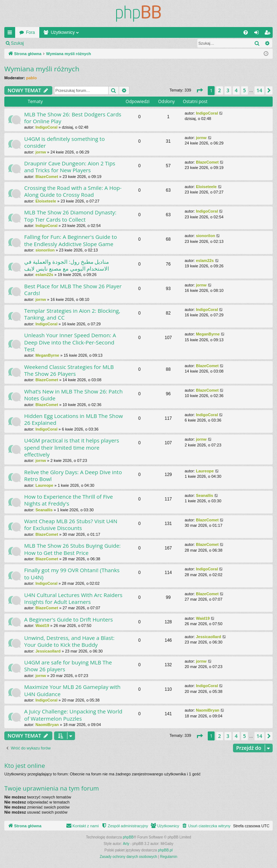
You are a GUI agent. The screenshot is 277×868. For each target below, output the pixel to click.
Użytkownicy (63, 32)
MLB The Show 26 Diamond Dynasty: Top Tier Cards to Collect (70, 216)
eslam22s (44, 275)
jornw (41, 152)
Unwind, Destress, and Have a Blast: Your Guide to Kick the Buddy (69, 641)
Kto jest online (25, 765)
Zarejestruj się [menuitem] (269, 34)
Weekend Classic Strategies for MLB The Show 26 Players (69, 370)
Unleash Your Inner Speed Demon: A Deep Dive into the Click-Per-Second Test (70, 342)
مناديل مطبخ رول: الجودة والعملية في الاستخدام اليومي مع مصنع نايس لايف (67, 265)
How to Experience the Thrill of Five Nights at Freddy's (69, 500)
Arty (126, 844)
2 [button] (220, 90)
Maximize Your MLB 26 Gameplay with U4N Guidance (72, 690)
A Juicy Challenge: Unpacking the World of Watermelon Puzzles (73, 715)
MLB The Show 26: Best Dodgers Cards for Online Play (73, 118)
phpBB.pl (165, 850)
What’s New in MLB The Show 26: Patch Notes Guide (73, 395)
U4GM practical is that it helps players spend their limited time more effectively (72, 447)
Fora (30, 32)
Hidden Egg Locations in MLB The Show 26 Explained (74, 419)
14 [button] (259, 90)
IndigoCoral (46, 127)
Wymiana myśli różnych (42, 69)
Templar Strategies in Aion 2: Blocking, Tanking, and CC (72, 314)
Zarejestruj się (79, 43)
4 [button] (236, 90)
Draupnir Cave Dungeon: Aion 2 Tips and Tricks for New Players (70, 167)
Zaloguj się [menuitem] (258, 34)
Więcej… (11, 34)
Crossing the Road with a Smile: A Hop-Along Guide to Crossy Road (73, 191)
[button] (199, 90)
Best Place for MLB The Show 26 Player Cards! (73, 290)
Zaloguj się (45, 43)
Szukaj (17, 43)
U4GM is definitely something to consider (64, 142)
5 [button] (245, 90)
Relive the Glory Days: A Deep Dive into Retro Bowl (73, 475)
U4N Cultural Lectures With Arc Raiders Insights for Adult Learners (73, 598)
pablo (32, 78)
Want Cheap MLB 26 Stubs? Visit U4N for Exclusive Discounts (71, 524)
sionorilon (45, 250)
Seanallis (44, 510)
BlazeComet (47, 177)
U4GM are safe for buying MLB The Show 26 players (68, 666)
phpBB (128, 837)
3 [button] (228, 90)
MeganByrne (47, 355)
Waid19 (42, 626)
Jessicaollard (48, 651)
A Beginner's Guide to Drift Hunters (69, 619)
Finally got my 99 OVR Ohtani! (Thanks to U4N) (72, 573)
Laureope (44, 485)
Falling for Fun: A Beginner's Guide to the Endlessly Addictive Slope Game (71, 240)
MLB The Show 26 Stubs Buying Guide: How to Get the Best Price (72, 549)
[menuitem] (246, 32)
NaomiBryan (47, 725)
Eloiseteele (46, 201)
